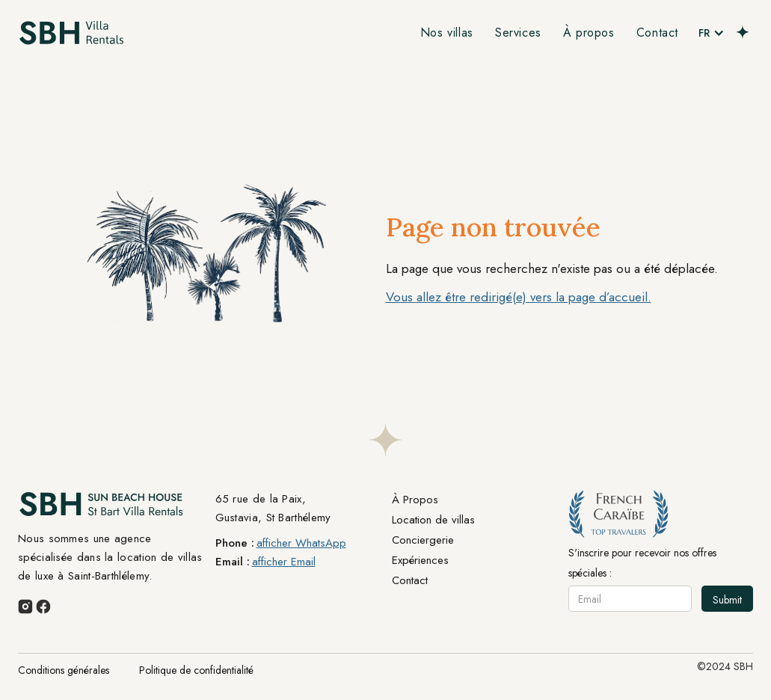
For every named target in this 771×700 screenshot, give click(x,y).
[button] (712, 33)
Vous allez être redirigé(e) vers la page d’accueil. (519, 297)
